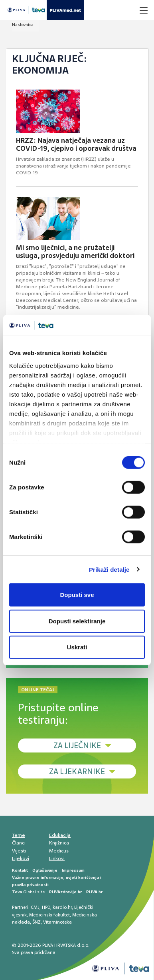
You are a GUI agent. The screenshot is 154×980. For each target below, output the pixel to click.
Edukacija (60, 835)
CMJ (35, 907)
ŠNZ (37, 922)
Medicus (59, 851)
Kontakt (20, 870)
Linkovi (57, 858)
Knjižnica (59, 843)
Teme (19, 835)
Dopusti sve (77, 595)
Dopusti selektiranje (77, 621)
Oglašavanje (45, 870)
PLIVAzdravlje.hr (65, 892)
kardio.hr (62, 907)
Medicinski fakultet (49, 915)
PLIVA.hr (94, 892)
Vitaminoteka (57, 922)
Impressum (73, 870)
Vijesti (19, 851)
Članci (19, 843)
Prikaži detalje (109, 569)
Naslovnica (23, 25)
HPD (46, 907)
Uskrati (77, 647)
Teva (17, 892)
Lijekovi (21, 858)
